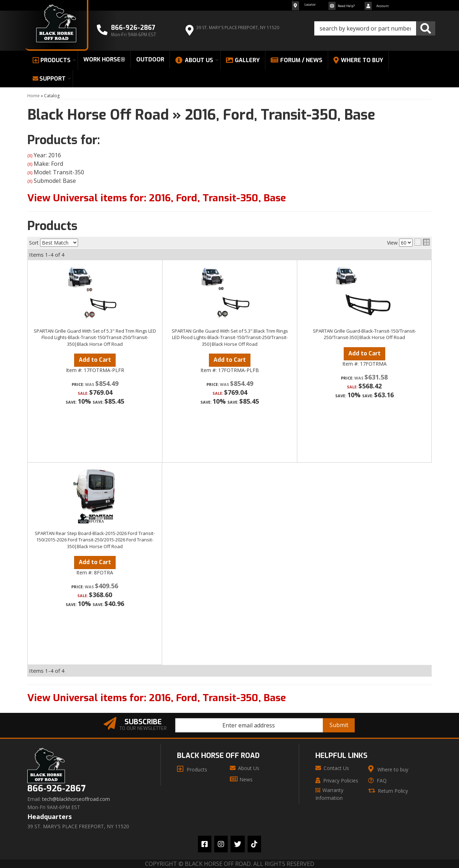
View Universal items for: (157, 198)
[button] (375, 28)
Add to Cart (95, 360)
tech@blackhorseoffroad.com (76, 799)
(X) (30, 156)
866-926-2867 (56, 789)
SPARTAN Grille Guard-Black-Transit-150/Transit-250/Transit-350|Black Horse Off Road (364, 334)
